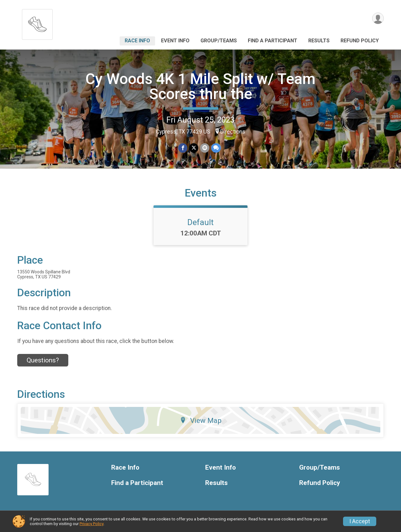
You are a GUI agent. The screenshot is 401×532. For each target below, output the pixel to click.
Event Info (175, 41)
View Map (201, 420)
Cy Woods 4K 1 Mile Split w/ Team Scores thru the (200, 86)
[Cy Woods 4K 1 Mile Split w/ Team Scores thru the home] (37, 23)
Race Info (137, 41)
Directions (233, 132)
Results (319, 41)
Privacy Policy (91, 524)
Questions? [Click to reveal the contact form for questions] (43, 360)
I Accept (360, 521)
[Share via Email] (205, 148)
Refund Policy (360, 41)
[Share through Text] (216, 148)
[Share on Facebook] (183, 148)
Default (200, 222)
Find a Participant (273, 41)
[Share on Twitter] (194, 148)
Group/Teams (219, 41)
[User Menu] (378, 18)
